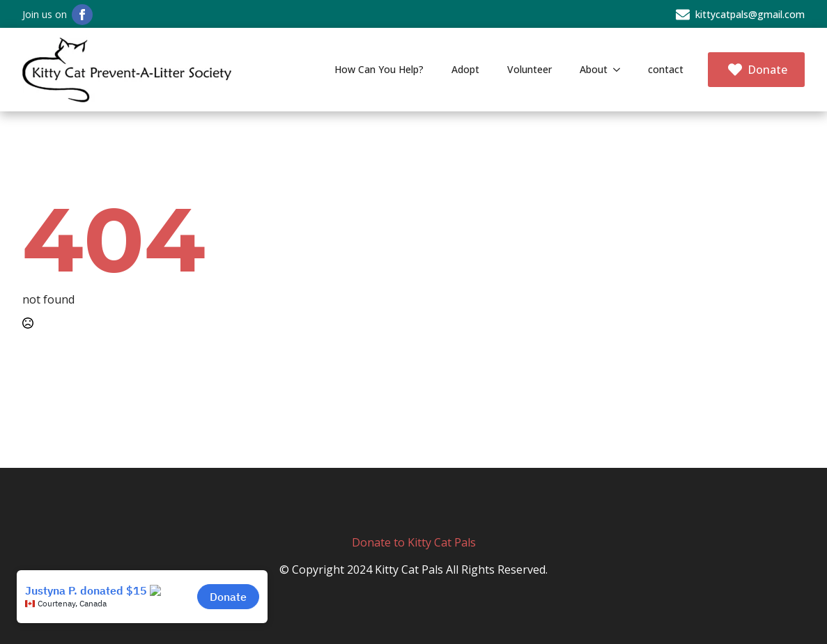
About (594, 69)
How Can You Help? (379, 69)
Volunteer (530, 69)
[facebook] (82, 15)
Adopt (465, 69)
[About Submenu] (621, 70)
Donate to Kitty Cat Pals (414, 542)
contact (666, 69)
